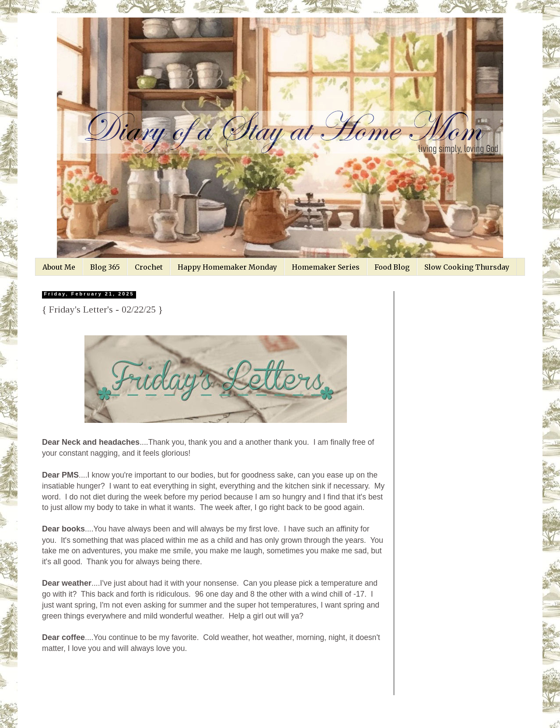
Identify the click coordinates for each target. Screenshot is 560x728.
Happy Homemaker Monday (227, 267)
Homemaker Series (326, 267)
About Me (59, 267)
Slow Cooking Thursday (467, 267)
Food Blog (392, 267)
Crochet (149, 267)
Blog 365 (105, 267)
